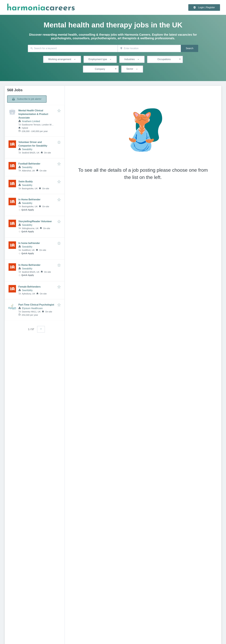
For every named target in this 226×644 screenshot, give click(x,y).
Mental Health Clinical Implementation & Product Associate (33, 114)
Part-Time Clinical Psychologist (36, 305)
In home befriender (29, 243)
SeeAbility (27, 290)
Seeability (27, 149)
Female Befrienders (30, 287)
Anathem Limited (31, 121)
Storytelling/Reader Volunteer (35, 221)
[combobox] (73, 48)
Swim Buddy (26, 182)
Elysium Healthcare (32, 308)
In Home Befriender (29, 200)
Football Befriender (29, 164)
